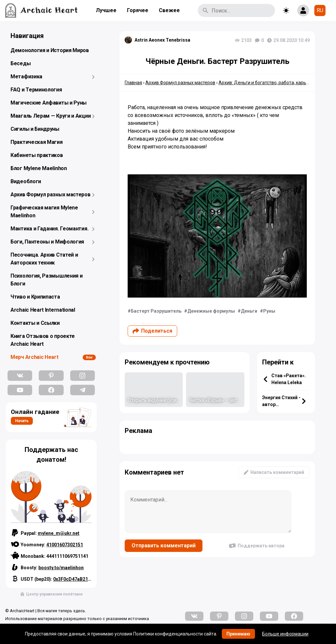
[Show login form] (303, 10)
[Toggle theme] (286, 10)
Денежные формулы (211, 311)
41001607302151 (65, 545)
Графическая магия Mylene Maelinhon (44, 212)
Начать (22, 421)
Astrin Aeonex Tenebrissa (162, 40)
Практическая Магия (37, 142)
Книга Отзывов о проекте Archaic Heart (43, 340)
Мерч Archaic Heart (34, 357)
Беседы (21, 63)
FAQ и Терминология (36, 90)
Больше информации (285, 634)
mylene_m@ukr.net (59, 533)
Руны (269, 311)
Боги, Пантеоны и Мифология (47, 242)
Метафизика (26, 77)
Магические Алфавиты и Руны (49, 103)
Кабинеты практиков (37, 155)
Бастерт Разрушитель (156, 311)
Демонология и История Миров (50, 50)
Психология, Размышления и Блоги (47, 280)
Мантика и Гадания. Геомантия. (49, 229)
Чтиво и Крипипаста (35, 297)
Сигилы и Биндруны (35, 129)
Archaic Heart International (43, 310)
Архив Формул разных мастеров (51, 195)
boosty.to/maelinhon (61, 568)
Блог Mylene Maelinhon (39, 168)
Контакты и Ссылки (35, 323)
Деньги (249, 311)
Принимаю (238, 634)
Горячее (138, 10)
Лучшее (106, 10)
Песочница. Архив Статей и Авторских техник (44, 259)
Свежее (169, 10)
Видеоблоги (26, 181)
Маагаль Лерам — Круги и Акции (51, 116)
